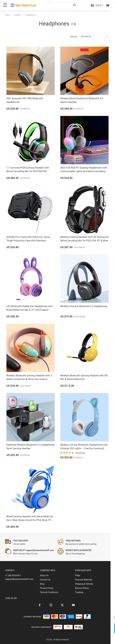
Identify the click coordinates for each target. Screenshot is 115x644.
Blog (42, 584)
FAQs (78, 575)
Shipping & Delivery (84, 584)
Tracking (79, 592)
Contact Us (45, 580)
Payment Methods (84, 580)
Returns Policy (82, 588)
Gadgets (18, 15)
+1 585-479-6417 (13, 575)
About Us (44, 575)
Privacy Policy (47, 588)
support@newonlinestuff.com (19, 579)
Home (8, 15)
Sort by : (74, 37)
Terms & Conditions (49, 592)
